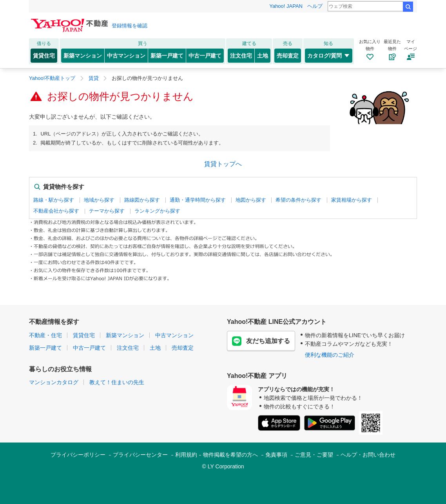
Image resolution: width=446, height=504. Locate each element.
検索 (408, 7)
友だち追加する (261, 341)
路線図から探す (142, 200)
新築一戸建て (167, 56)
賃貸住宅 (44, 56)
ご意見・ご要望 (314, 455)
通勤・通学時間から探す (198, 200)
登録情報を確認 (130, 26)
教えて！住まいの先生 (117, 382)
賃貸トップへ (223, 164)
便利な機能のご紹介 (330, 355)
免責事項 (276, 455)
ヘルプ (315, 6)
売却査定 (288, 56)
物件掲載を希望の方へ (230, 455)
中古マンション (126, 56)
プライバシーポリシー (78, 455)
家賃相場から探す (352, 200)
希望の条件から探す (298, 200)
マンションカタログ (54, 382)
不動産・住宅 (45, 335)
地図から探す (251, 200)
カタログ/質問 (329, 56)
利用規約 (186, 455)
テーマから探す (107, 211)
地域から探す (99, 200)
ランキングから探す (157, 211)
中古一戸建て (205, 56)
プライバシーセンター (140, 455)
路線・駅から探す (54, 200)
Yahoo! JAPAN (286, 6)
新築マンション (83, 56)
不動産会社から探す (56, 211)
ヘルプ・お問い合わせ (368, 455)
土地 (263, 56)
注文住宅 (241, 56)
